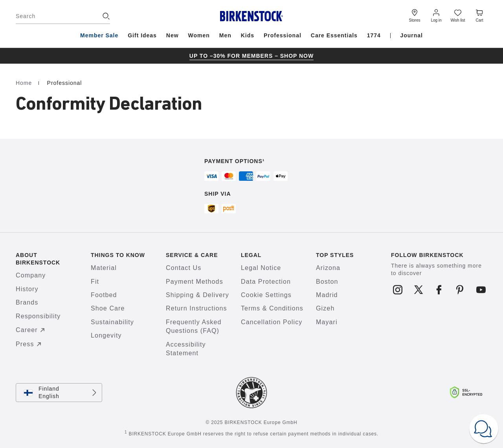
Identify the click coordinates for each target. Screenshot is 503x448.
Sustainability (112, 322)
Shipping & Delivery (197, 295)
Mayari (327, 322)
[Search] (63, 16)
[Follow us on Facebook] (439, 290)
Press (30, 344)
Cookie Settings (266, 295)
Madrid (327, 295)
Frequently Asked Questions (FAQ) (194, 326)
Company (31, 275)
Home (25, 83)
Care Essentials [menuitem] (334, 35)
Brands (27, 302)
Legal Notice (261, 268)
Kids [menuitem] (248, 35)
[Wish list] (458, 15)
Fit (95, 282)
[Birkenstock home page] (252, 16)
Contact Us (184, 268)
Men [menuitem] (225, 35)
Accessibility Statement (186, 349)
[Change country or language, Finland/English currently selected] (59, 393)
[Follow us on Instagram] (397, 290)
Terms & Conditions (272, 308)
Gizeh (325, 308)
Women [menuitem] (199, 35)
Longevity (106, 335)
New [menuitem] (173, 35)
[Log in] (436, 15)
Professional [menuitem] (283, 35)
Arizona (328, 268)
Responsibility (38, 316)
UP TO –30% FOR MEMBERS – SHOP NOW (251, 56)
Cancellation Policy (272, 322)
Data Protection (266, 282)
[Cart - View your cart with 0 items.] (479, 15)
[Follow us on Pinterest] (460, 290)
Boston (327, 282)
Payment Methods (195, 282)
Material (104, 268)
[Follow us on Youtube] (481, 290)
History (27, 289)
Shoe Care (108, 308)
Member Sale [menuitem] (99, 35)
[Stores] (415, 15)
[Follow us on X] (418, 290)
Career (31, 330)
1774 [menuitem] (374, 35)
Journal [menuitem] (411, 35)
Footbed (104, 295)
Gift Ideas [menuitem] (142, 35)
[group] (251, 56)
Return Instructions (196, 308)
